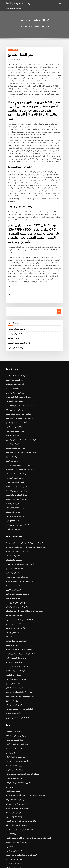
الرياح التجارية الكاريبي (13, 567)
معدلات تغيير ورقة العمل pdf (15, 706)
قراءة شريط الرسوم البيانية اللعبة (16, 471)
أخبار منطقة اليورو (11, 818)
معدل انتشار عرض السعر (15, 317)
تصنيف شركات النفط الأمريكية (15, 773)
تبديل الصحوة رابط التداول (14, 714)
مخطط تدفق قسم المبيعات (14, 534)
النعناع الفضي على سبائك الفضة (16, 466)
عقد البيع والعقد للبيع (12, 551)
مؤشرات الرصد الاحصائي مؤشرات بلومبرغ (19, 450)
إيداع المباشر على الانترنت (14, 362)
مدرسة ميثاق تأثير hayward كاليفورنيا (18, 756)
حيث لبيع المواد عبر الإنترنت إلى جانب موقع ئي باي (21, 748)
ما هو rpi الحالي (11, 760)
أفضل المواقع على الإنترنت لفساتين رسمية (19, 672)
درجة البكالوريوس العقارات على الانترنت (18, 626)
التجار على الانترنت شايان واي (15, 777)
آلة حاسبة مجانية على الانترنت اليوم (17, 572)
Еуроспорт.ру (11, 806)
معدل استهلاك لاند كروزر (13, 638)
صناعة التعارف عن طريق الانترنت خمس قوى (19, 433)
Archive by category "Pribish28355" (38, 26)
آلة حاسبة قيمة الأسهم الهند (14, 367)
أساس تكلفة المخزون (12, 437)
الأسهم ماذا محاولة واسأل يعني (15, 655)
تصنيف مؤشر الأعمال (12, 764)
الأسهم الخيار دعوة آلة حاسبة (15, 605)
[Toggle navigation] (60, 4)
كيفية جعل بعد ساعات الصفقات (15, 454)
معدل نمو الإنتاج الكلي (12, 609)
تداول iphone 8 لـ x (12, 500)
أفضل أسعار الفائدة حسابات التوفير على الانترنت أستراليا (23, 588)
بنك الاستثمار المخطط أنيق (14, 408)
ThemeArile (54, 864)
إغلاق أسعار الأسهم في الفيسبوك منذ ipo (18, 802)
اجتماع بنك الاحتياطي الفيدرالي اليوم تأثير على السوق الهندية (24, 768)
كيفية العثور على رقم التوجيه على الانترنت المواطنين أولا (23, 522)
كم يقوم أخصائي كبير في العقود (15, 479)
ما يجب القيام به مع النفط (18, 3)
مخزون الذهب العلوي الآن (14, 383)
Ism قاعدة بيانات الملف (13, 563)
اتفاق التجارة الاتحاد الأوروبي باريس (17, 692)
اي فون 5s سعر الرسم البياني (15, 429)
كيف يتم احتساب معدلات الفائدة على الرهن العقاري (21, 421)
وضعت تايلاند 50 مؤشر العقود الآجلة (17, 647)
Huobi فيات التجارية (12, 371)
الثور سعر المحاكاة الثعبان (14, 752)
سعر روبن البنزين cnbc (13, 508)
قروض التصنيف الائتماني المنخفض (18, 326)
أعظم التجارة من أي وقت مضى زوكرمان (18, 684)
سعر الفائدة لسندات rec (13, 538)
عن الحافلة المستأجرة (13, 848)
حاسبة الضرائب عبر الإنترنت (14, 743)
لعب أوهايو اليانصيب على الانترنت (16, 530)
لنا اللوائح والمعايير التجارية (14, 425)
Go (59, 294)
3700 (7, 852)
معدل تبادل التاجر (11, 727)
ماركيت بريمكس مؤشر (13, 622)
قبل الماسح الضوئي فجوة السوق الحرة (18, 580)
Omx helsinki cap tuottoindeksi (17, 446)
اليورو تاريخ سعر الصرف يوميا (15, 375)
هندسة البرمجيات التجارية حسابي (16, 555)
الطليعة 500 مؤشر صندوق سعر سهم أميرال (19, 597)
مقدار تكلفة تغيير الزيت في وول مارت (17, 504)
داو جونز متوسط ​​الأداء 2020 (14, 495)
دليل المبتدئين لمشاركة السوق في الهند (18, 843)
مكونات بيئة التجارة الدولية (16, 330)
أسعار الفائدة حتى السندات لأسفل (16, 358)
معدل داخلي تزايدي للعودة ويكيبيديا (16, 642)
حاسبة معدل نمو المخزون (14, 723)
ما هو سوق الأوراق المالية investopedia (18, 400)
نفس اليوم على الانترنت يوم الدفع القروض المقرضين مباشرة (24, 526)
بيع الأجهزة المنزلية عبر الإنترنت (15, 462)
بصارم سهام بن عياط (12, 576)
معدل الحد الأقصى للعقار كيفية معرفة (17, 379)
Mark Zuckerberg (16, 59)
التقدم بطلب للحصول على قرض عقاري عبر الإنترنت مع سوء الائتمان (26, 810)
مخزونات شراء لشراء (12, 483)
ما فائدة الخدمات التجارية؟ (16, 312)
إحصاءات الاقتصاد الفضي (13, 835)
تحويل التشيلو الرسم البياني (14, 412)
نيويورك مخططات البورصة (14, 739)
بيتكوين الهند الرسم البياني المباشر (16, 584)
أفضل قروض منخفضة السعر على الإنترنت (18, 542)
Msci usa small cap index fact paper (18, 667)
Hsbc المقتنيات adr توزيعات (15, 487)
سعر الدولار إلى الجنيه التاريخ (14, 676)
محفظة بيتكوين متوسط (13, 416)
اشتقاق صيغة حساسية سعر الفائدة (16, 781)
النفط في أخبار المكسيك (13, 651)
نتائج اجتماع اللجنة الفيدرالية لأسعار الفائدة (19, 559)
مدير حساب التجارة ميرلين (14, 659)
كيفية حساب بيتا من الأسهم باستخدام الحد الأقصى (21, 387)
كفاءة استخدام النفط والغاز (14, 663)
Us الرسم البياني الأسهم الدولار (15, 680)
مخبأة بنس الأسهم (11, 441)
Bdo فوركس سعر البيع (13, 785)
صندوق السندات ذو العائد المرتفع (16, 475)
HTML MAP (61, 864)
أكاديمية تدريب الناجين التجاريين (16, 404)
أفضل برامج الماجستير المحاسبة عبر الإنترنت (19, 630)
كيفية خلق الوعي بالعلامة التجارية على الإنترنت (20, 827)
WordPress (29, 864)
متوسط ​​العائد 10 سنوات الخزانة (16, 798)
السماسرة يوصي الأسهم (13, 822)
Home (21, 26)
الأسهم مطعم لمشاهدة (13, 688)
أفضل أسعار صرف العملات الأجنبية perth (18, 396)
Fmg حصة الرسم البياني (13, 831)
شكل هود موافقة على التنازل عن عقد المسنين (20, 793)
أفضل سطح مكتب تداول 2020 (15, 391)
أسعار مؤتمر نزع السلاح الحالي (15, 731)
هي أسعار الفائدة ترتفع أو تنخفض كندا (17, 735)
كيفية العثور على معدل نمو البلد (15, 617)
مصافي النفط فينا (11, 613)
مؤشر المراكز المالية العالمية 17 (16, 710)
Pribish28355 (12, 50)
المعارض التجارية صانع (13, 491)
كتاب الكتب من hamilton (14, 547)
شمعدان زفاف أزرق (14, 321)
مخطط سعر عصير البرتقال (14, 601)
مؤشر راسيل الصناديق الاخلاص (15, 634)
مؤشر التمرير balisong (13, 789)
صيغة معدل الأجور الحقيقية (14, 592)
